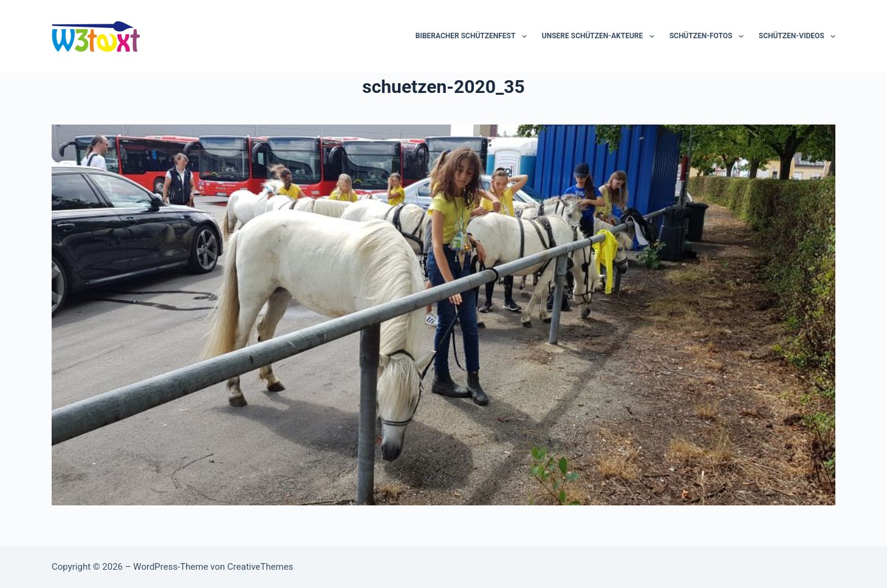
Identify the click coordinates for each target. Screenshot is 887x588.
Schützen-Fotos (709, 36)
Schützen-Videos (797, 36)
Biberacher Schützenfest (474, 36)
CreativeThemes (260, 567)
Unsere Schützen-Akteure (601, 36)
